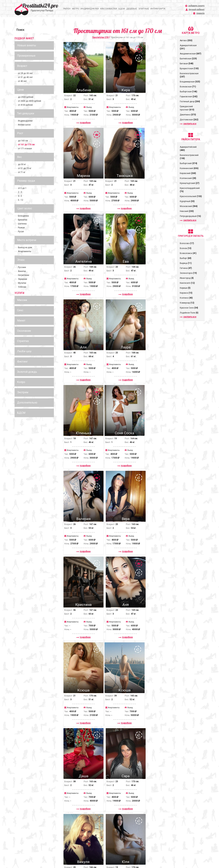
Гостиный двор (190, 102)
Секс (20, 310)
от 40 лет (22, 81)
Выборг (186, 258)
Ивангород (187, 278)
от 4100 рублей (25, 105)
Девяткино (188, 115)
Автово (186, 41)
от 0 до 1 (22, 188)
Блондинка (23, 216)
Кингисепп (187, 283)
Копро (21, 382)
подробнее (80, 115)
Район (67, 9)
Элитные (144, 9)
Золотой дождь (27, 372)
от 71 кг (22, 172)
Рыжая (21, 228)
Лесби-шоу (24, 351)
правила (200, 13)
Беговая (187, 64)
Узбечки (22, 287)
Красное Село (189, 308)
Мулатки (22, 283)
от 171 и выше (25, 149)
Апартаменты (25, 251)
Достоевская (189, 120)
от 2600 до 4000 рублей (30, 101)
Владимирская (190, 82)
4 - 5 (20, 196)
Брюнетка (23, 220)
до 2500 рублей (26, 97)
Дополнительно (27, 403)
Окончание (24, 331)
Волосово (187, 243)
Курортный (187, 201)
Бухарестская (189, 69)
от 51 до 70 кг (25, 168)
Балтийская (188, 59)
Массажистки (109, 9)
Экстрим (23, 392)
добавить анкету (196, 6)
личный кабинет (197, 10)
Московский (189, 206)
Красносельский (191, 196)
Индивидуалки (90, 9)
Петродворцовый (190, 216)
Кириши (185, 288)
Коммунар (187, 303)
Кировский (188, 173)
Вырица (186, 263)
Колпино (186, 298)
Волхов (186, 248)
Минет (21, 321)
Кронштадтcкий (190, 183)
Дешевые (132, 9)
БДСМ (122, 9)
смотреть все (188, 124)
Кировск (186, 293)
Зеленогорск (188, 273)
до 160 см (23, 141)
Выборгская (188, 92)
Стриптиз (23, 341)
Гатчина (186, 268)
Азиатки (22, 271)
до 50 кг (22, 164)
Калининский (189, 168)
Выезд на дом (25, 247)
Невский (187, 211)
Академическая (191, 54)
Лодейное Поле (189, 313)
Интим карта (158, 9)
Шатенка (22, 224)
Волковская (188, 87)
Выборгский (188, 163)
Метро (76, 9)
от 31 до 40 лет (25, 77)
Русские (22, 267)
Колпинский (188, 178)
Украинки (22, 279)
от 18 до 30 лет (25, 73)
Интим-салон (24, 125)
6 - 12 (21, 200)
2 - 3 (20, 192)
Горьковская (189, 97)
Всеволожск (188, 253)
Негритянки (24, 275)
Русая (21, 232)
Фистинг (22, 362)
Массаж (22, 300)
